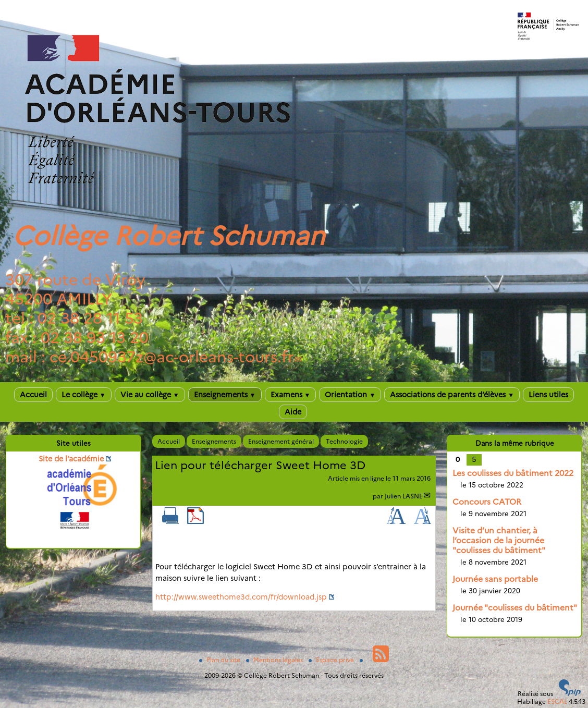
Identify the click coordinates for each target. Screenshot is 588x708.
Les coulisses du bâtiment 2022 (513, 473)
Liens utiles (548, 395)
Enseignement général (281, 441)
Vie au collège (150, 395)
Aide (293, 412)
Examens (291, 395)
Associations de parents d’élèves (452, 395)
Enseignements (225, 395)
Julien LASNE (404, 496)
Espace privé (332, 660)
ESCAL (557, 701)
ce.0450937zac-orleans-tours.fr (172, 357)
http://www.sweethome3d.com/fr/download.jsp (241, 597)
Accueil (33, 395)
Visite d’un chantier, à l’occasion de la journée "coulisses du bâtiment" (499, 540)
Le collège (84, 395)
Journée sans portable (495, 579)
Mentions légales (275, 660)
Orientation (350, 395)
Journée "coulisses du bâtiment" (515, 608)
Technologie (344, 441)
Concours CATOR (487, 502)
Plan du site (220, 660)
